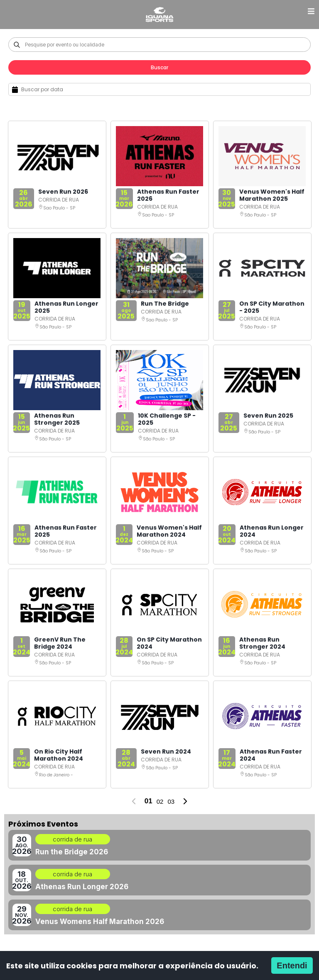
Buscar (159, 67)
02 (160, 801)
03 (171, 801)
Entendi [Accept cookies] (292, 965)
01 (148, 801)
